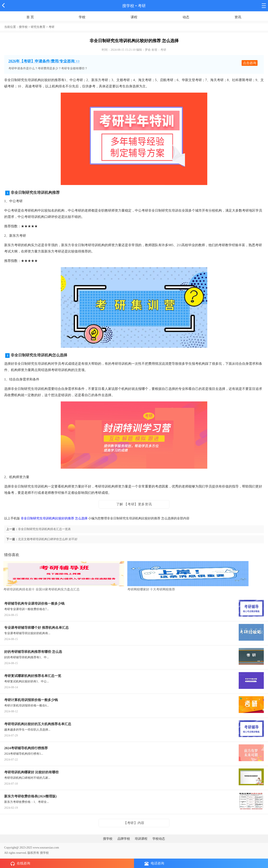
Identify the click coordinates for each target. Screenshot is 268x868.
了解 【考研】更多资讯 (134, 504)
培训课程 (141, 839)
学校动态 (159, 839)
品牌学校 (124, 839)
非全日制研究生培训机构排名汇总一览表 (44, 529)
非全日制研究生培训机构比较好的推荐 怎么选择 (54, 518)
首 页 (30, 17)
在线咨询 (20, 864)
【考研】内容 (134, 823)
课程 (134, 17)
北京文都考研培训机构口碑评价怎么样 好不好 (48, 539)
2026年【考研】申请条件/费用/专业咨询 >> (44, 61)
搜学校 (128, 6)
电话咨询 (154, 863)
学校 (82, 17)
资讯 (238, 17)
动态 (186, 17)
